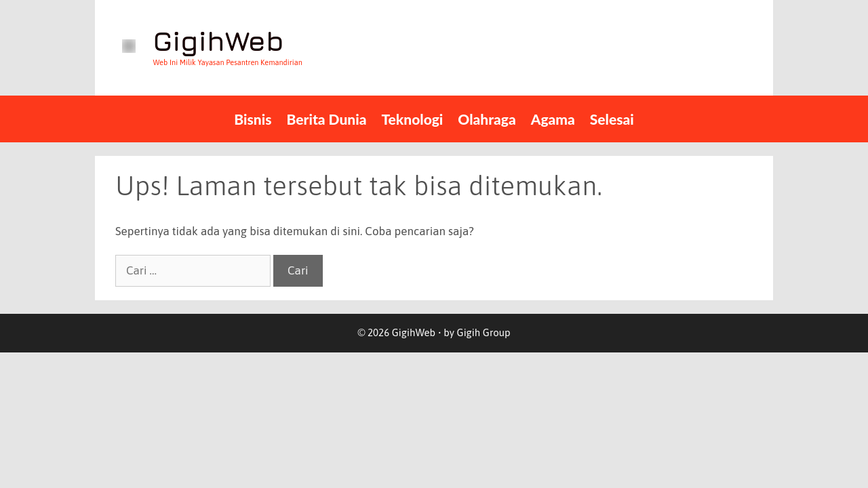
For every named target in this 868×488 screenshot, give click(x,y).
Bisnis (253, 119)
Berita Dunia (326, 119)
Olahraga (487, 119)
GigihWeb (219, 40)
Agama (553, 119)
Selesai (612, 119)
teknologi (412, 119)
